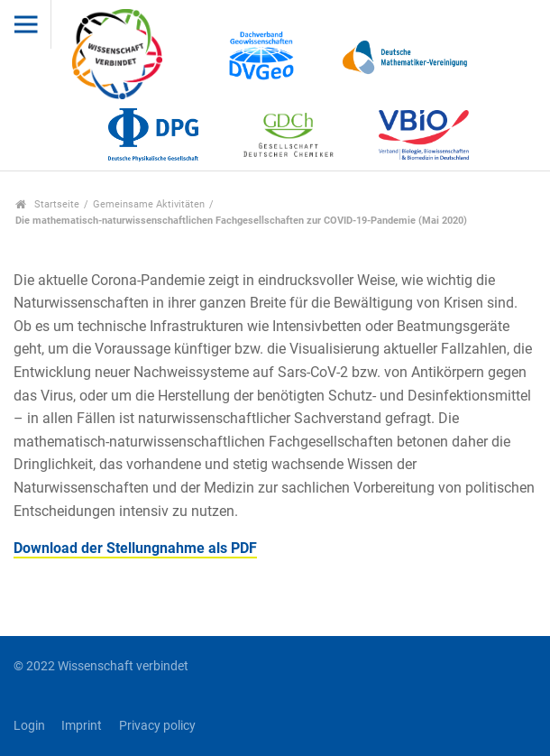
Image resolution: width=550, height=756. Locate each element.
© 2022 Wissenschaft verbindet (101, 666)
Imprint (82, 726)
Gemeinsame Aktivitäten (149, 204)
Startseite (47, 204)
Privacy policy (157, 726)
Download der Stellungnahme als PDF (135, 548)
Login (29, 726)
